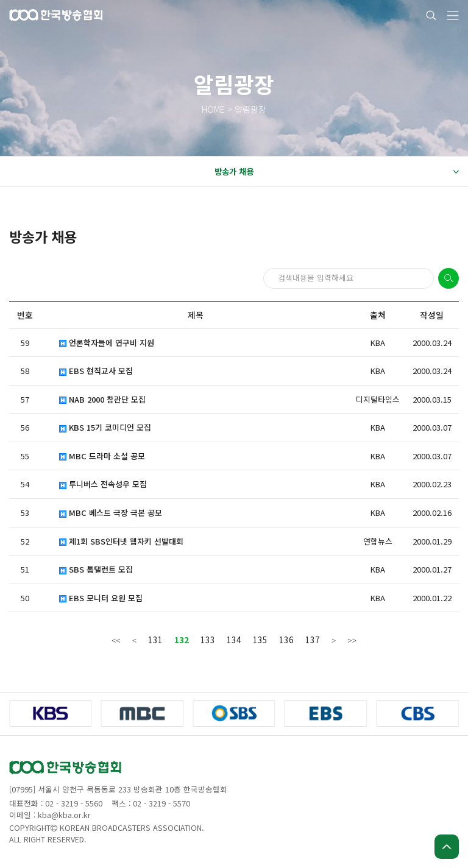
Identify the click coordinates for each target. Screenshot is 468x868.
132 (182, 640)
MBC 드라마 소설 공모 (102, 456)
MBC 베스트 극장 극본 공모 (111, 513)
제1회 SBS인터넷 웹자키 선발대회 (121, 542)
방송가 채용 (336, 172)
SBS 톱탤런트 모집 (96, 570)
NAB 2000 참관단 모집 (102, 400)
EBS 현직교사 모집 (96, 371)
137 (313, 640)
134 (234, 640)
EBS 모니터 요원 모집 (101, 598)
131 (155, 640)
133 (208, 640)
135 (260, 640)
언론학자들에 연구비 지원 (107, 343)
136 (286, 640)
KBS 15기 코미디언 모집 (105, 428)
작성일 (432, 315)
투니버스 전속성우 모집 (103, 484)
